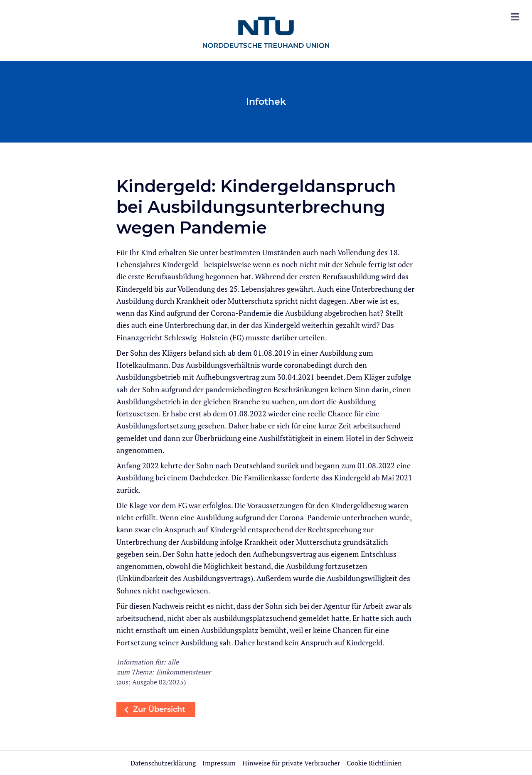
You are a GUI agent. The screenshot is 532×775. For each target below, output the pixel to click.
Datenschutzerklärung (163, 763)
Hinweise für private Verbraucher (291, 763)
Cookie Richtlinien (374, 763)
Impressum (220, 763)
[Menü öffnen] (515, 17)
